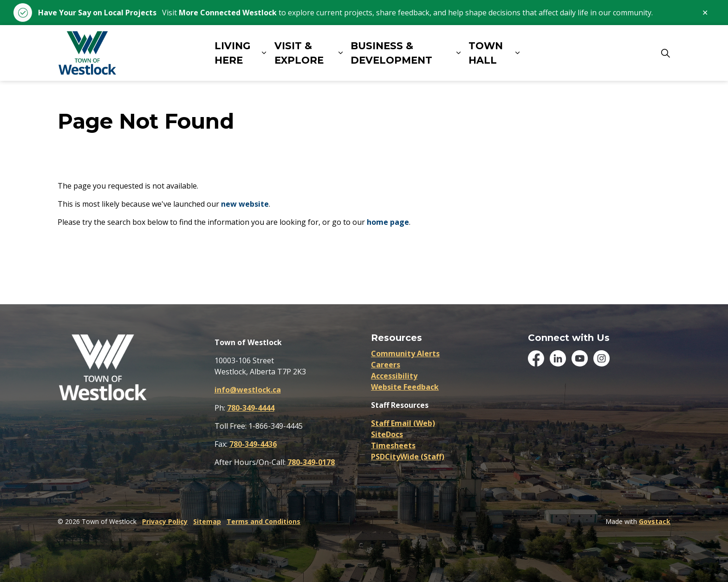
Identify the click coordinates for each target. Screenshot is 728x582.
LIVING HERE (232, 53)
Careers (386, 365)
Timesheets (393, 445)
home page (388, 222)
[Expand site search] (665, 53)
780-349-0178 (311, 462)
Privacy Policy (165, 521)
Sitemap (207, 521)
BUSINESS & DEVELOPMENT (391, 53)
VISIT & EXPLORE (299, 53)
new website (245, 204)
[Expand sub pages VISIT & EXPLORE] (340, 53)
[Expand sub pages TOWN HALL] (517, 53)
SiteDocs (387, 434)
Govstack (655, 521)
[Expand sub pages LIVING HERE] (264, 53)
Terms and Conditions (263, 521)
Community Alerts (405, 353)
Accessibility (394, 376)
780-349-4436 (253, 444)
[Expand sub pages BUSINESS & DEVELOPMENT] (458, 53)
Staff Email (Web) (403, 423)
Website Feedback (405, 387)
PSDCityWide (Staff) (408, 457)
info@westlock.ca (248, 390)
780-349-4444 (251, 408)
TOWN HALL (486, 53)
